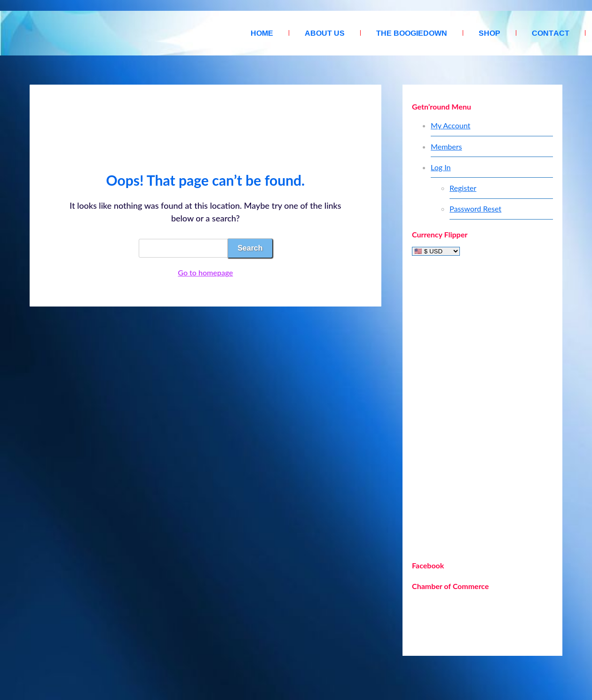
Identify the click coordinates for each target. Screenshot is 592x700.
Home (262, 33)
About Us (325, 33)
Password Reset (475, 208)
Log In (441, 167)
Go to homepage (205, 272)
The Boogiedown (412, 33)
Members (446, 146)
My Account (450, 125)
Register (463, 188)
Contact (551, 33)
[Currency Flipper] (436, 251)
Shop (489, 33)
